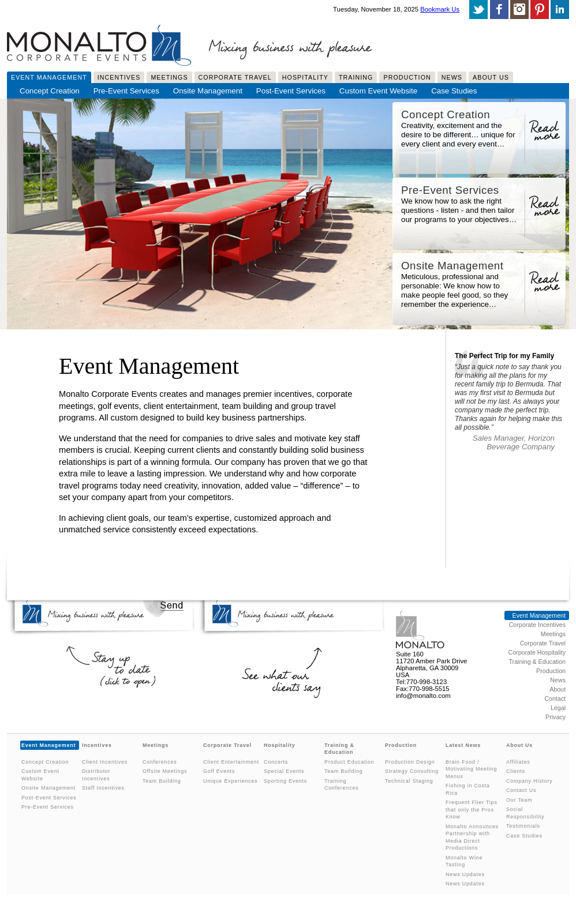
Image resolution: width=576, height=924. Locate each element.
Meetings (169, 77)
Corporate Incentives (537, 625)
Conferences (160, 762)
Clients (516, 771)
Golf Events (219, 771)
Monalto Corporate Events (99, 42)
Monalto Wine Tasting (464, 861)
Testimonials (523, 826)
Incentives (119, 77)
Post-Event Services (291, 91)
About (558, 689)
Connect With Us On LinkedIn (560, 10)
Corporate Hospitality (537, 652)
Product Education (349, 762)
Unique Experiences (230, 781)
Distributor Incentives (96, 775)
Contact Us (521, 790)
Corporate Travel (235, 77)
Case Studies (454, 91)
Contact (555, 698)
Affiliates (518, 762)
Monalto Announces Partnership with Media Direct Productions (472, 837)
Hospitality (305, 77)
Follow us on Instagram (519, 10)
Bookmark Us (440, 9)
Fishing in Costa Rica (468, 789)
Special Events (284, 771)
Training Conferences (341, 785)
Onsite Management (208, 91)
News (452, 77)
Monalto (420, 630)
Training (356, 77)
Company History (529, 781)
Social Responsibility (525, 813)
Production (407, 77)
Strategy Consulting (412, 771)
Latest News (463, 745)
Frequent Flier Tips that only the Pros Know (472, 810)
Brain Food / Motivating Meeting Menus (471, 769)
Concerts (276, 762)
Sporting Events (285, 781)
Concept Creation (50, 91)
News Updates (465, 874)
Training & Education (537, 662)
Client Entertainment (231, 762)
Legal (558, 708)
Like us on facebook (499, 10)
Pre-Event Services (126, 91)
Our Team (519, 800)
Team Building (162, 781)
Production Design (410, 762)
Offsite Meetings (165, 771)
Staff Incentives (103, 788)
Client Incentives (105, 762)
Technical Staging (409, 781)
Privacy (556, 717)
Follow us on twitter (478, 10)
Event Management (49, 77)
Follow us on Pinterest (540, 10)
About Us (491, 77)
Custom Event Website (378, 91)
